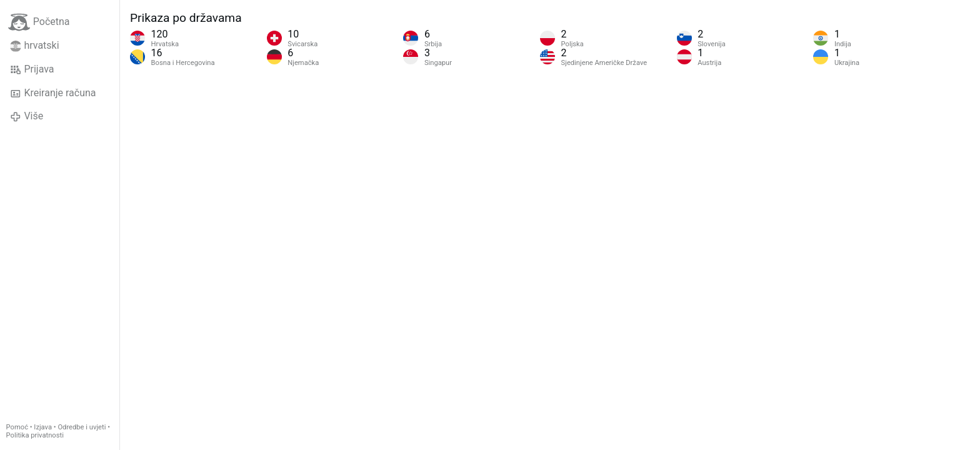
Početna (39, 22)
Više (27, 116)
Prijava (32, 69)
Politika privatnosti (35, 435)
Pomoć (17, 427)
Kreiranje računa (53, 93)
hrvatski (35, 46)
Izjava (43, 427)
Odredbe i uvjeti (82, 427)
